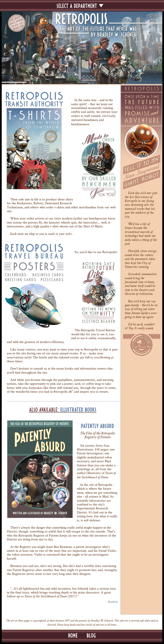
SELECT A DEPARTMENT (80, 6)
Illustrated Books (78, 410)
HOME (73, 635)
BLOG (91, 635)
